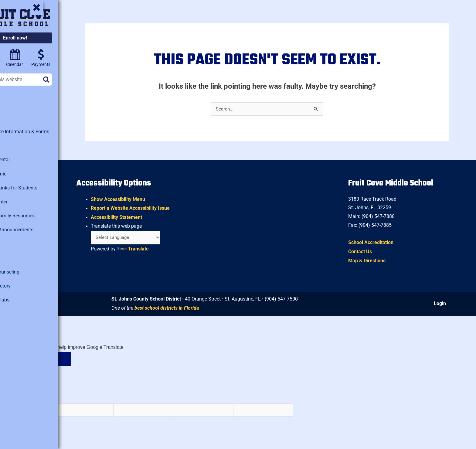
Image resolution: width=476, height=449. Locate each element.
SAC (10, 254)
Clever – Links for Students (34, 185)
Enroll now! (42, 38)
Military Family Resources (32, 213)
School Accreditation (379, 242)
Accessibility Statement (143, 216)
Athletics (15, 117)
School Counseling (25, 267)
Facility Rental (20, 158)
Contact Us (368, 252)
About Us (15, 104)
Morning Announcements (32, 226)
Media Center (20, 199)
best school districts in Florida (191, 308)
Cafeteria (15, 145)
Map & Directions (375, 261)
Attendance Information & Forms (39, 131)
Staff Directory (21, 281)
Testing (14, 308)
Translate (160, 248)
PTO (10, 240)
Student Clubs (20, 295)
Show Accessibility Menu (145, 198)
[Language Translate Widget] (154, 237)
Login (441, 304)
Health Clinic (19, 172)
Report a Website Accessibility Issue (157, 207)
